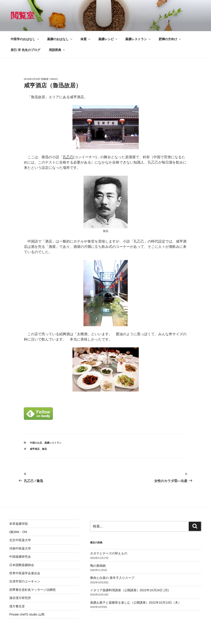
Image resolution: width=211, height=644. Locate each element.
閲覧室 (23, 16)
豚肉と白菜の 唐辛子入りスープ (112, 578)
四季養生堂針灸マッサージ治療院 (32, 590)
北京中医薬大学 (20, 540)
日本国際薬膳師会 (22, 565)
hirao (54, 79)
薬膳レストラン (138, 39)
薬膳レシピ (108, 39)
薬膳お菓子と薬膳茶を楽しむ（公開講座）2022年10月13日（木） (136, 603)
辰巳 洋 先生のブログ (25, 50)
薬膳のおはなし (60, 39)
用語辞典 (57, 50)
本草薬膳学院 (19, 524)
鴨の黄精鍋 (98, 566)
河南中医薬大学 (20, 548)
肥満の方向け (170, 39)
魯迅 (44, 449)
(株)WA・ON (18, 532)
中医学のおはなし (25, 39)
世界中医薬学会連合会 (25, 573)
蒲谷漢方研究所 (20, 598)
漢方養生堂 (17, 606)
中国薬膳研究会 (20, 557)
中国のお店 (36, 443)
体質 (86, 39)
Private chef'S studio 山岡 (27, 614)
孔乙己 (68, 157)
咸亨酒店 (35, 449)
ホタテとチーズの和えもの (109, 553)
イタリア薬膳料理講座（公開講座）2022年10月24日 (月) (129, 590)
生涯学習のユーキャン (25, 581)
